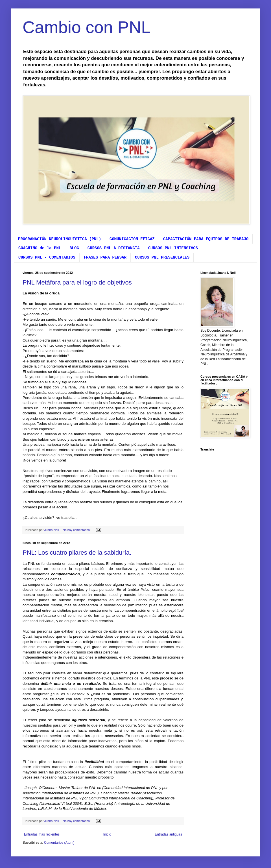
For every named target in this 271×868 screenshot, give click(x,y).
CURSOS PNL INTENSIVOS (173, 248)
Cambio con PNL (87, 27)
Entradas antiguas (168, 834)
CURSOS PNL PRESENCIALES (162, 257)
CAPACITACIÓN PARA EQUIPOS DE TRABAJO (206, 239)
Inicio (107, 834)
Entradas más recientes (42, 834)
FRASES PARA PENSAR (105, 257)
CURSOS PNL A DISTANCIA (114, 248)
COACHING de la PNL (40, 248)
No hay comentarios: (77, 530)
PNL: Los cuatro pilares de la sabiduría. (77, 553)
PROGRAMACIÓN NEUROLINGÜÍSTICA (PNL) (60, 239)
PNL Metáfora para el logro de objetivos (77, 282)
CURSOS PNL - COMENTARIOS (47, 257)
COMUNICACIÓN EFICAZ (132, 239)
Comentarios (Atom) (59, 843)
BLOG (74, 248)
